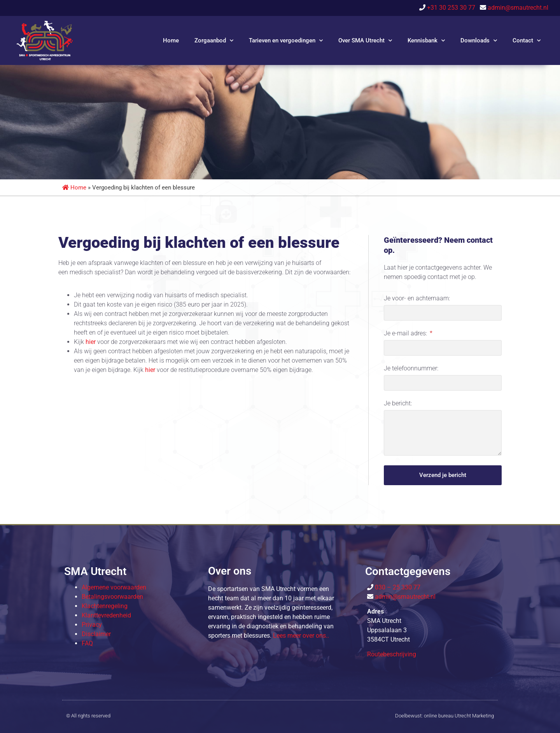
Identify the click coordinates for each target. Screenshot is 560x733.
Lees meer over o (301, 636)
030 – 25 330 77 (397, 587)
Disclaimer (96, 634)
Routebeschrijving (392, 654)
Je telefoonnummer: (411, 369)
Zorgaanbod (214, 41)
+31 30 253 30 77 (453, 8)
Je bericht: (398, 404)
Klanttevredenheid (106, 615)
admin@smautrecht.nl (518, 8)
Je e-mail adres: (406, 334)
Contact (527, 41)
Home (171, 40)
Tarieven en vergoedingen (286, 41)
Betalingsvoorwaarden (112, 597)
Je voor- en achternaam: (417, 299)
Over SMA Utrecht (365, 41)
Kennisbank (426, 41)
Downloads (479, 41)
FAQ (87, 643)
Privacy (92, 625)
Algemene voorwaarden (114, 587)
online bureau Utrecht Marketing (459, 716)
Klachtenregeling (105, 606)
